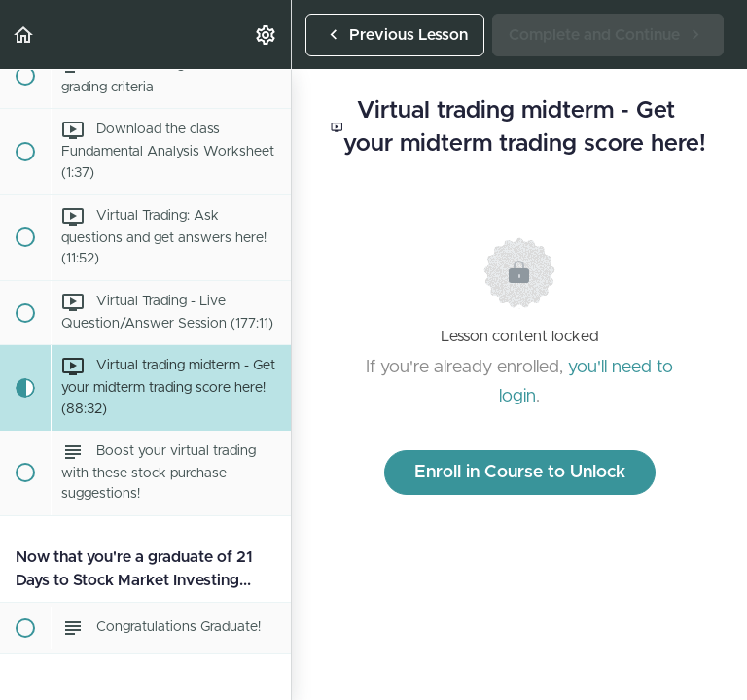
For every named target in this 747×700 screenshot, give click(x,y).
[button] (24, 35)
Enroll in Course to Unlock (520, 472)
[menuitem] (267, 35)
